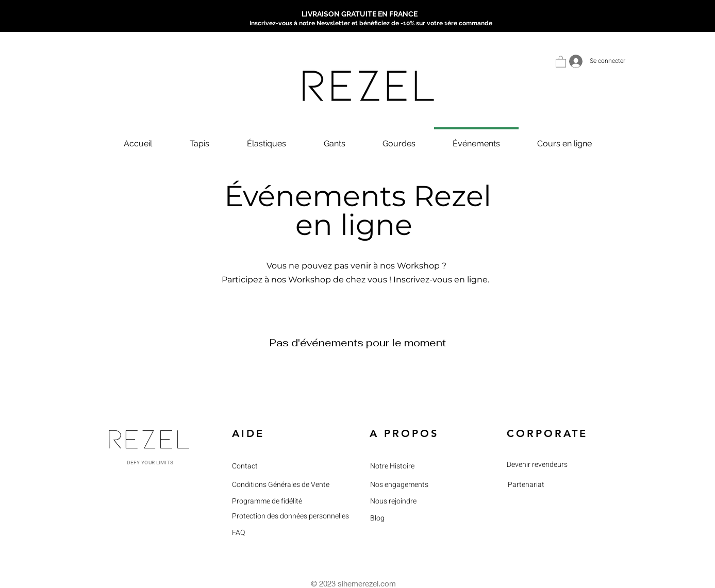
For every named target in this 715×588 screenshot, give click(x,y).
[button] (561, 61)
